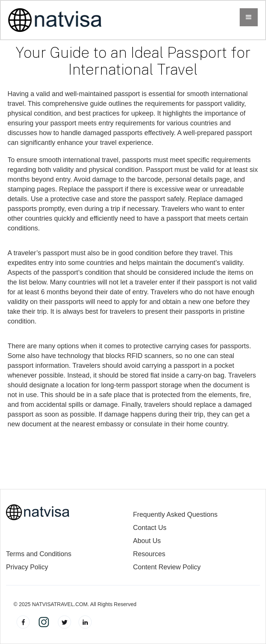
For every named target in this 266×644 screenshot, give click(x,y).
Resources (149, 554)
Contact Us (150, 528)
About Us (147, 541)
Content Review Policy (167, 567)
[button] (249, 17)
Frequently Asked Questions (175, 515)
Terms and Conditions (39, 554)
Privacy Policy (27, 567)
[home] (55, 20)
